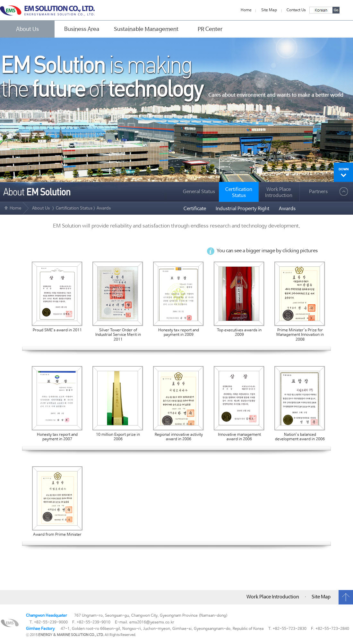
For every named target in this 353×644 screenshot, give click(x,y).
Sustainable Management (146, 29)
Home (246, 10)
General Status (199, 192)
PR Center (210, 29)
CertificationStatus (239, 193)
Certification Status (74, 208)
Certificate (195, 209)
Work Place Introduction (279, 193)
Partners (318, 192)
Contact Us (296, 10)
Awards (287, 209)
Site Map (269, 10)
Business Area (82, 29)
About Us (27, 29)
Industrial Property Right (242, 209)
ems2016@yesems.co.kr (152, 622)
